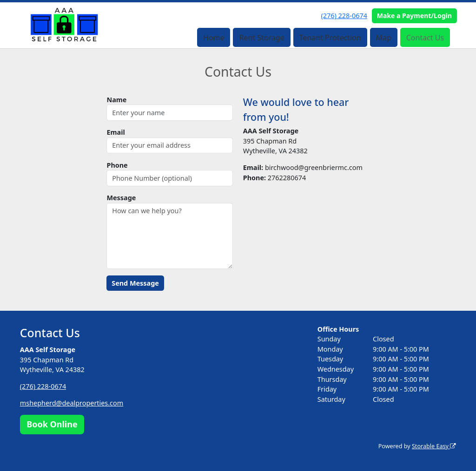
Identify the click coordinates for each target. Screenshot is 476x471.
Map (383, 38)
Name (116, 100)
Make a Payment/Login (414, 16)
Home (214, 38)
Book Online (52, 424)
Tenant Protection (330, 38)
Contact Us (425, 38)
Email (116, 132)
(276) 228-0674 (344, 16)
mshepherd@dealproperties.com (72, 403)
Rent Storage (261, 38)
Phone (117, 165)
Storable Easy (434, 446)
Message (121, 198)
